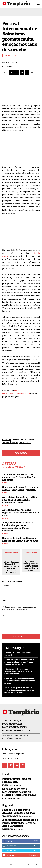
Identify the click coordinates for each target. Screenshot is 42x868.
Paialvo (5, 785)
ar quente (16, 440)
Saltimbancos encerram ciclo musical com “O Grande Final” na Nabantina (19, 477)
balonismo (32, 440)
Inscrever (35, 855)
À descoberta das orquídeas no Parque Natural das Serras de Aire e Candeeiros (20, 823)
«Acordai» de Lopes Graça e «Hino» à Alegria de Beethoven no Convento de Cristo (20, 500)
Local (5, 798)
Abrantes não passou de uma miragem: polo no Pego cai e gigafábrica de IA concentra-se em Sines (21, 690)
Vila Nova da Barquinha (12, 816)
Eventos (5, 483)
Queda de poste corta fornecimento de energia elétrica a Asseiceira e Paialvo (19, 792)
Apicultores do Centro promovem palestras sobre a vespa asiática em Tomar (31, 566)
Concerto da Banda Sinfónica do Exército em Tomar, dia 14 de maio (20, 539)
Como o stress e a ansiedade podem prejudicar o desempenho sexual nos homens (20, 681)
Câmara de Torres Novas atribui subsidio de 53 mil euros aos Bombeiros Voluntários (11, 567)
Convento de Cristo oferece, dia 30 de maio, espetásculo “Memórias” (20, 488)
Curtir (36, 841)
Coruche (15, 442)
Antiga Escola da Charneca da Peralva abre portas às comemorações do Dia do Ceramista (18, 527)
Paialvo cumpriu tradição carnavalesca (17, 780)
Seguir (36, 846)
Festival (22, 442)
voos (29, 442)
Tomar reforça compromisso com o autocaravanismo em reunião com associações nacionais (19, 662)
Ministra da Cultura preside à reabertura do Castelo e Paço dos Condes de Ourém (18, 671)
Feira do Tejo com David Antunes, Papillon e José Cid (19, 811)
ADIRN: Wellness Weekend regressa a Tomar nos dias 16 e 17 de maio (21, 513)
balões (24, 440)
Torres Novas (8, 829)
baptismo (6, 442)
